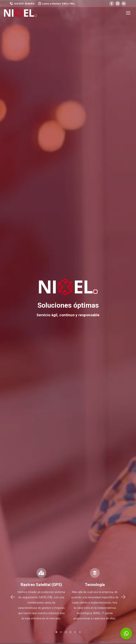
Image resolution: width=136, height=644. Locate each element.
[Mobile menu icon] (128, 13)
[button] (56, 632)
